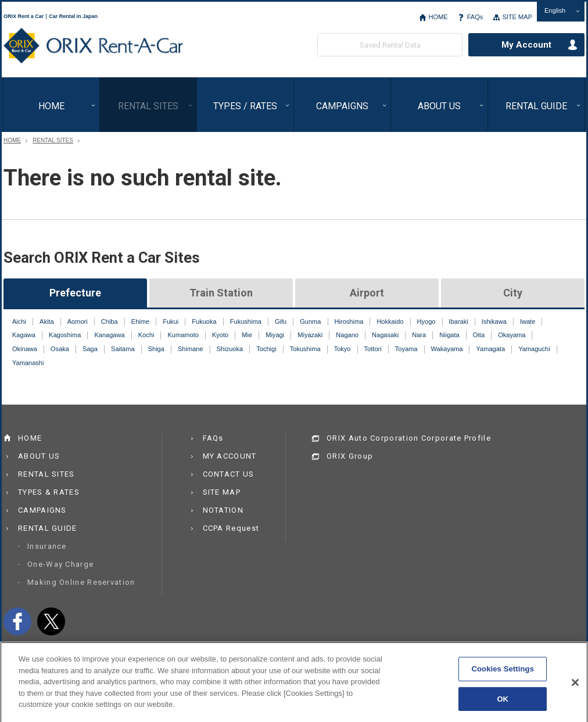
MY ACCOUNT (230, 456)
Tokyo (343, 349)
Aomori (78, 321)
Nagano (347, 335)
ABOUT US (439, 106)
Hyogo (426, 321)
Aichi (19, 321)
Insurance (47, 546)
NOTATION (223, 510)
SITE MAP (517, 17)
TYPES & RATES (49, 492)
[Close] (575, 687)
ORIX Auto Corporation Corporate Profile (409, 438)
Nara (419, 335)
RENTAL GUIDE (536, 106)
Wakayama (447, 349)
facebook (17, 621)
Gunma (310, 321)
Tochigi (266, 349)
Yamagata (491, 349)
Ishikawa (494, 321)
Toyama (406, 349)
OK (503, 704)
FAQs (475, 17)
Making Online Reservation (81, 582)
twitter (51, 621)
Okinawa (25, 349)
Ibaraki (459, 321)
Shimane (191, 349)
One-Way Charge (60, 564)
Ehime (140, 321)
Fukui (171, 321)
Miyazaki (310, 335)
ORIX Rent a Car (93, 46)
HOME (438, 17)
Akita (47, 321)
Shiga (156, 349)
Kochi (146, 335)
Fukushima (246, 321)
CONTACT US (229, 474)
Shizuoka (230, 349)
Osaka (60, 349)
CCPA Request (231, 528)
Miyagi (275, 335)
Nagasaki (385, 335)
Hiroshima (349, 321)
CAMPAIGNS (342, 106)
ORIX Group (350, 456)
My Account (526, 45)
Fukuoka (204, 321)
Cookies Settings (503, 673)
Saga (90, 349)
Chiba (110, 321)
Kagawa (24, 335)
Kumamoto (183, 335)
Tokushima (305, 349)
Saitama (123, 349)
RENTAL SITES (148, 106)
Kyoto (220, 335)
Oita (479, 335)
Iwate (528, 321)
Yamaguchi (534, 349)
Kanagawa (109, 335)
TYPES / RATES (245, 106)
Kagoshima (65, 335)
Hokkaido (390, 321)
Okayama (512, 335)
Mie (247, 335)
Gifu (281, 321)
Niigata (449, 335)
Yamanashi (28, 363)
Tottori (373, 349)
